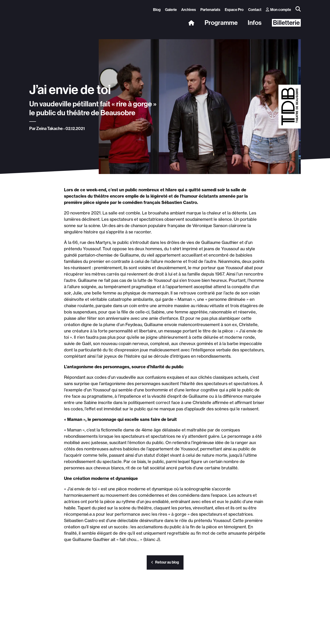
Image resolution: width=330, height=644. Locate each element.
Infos (255, 23)
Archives (189, 10)
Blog (157, 10)
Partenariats (210, 10)
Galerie (171, 10)
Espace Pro (234, 10)
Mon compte (278, 10)
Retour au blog (165, 562)
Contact (255, 10)
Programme (221, 23)
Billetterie (286, 23)
